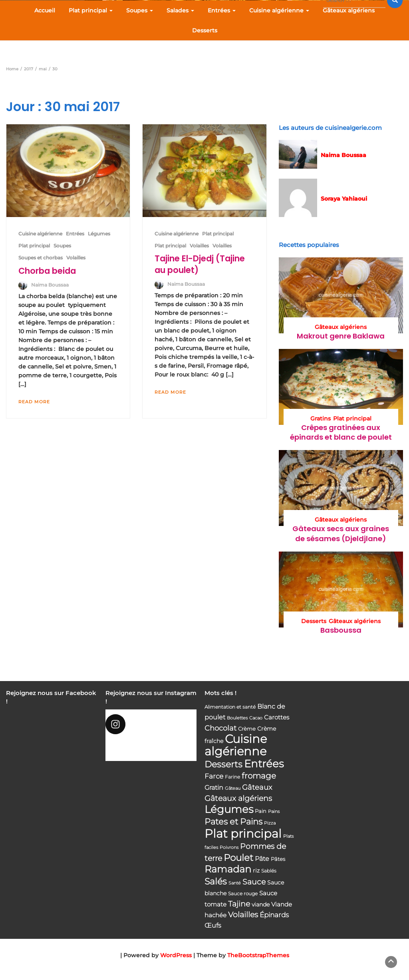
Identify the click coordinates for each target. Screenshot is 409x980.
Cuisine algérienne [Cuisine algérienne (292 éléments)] (236, 745)
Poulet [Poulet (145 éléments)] (238, 857)
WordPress (176, 955)
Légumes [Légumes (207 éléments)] (229, 809)
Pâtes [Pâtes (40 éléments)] (278, 859)
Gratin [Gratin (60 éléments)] (214, 787)
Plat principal (91, 10)
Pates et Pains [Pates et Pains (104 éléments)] (233, 822)
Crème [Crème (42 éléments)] (247, 729)
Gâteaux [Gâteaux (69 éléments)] (257, 787)
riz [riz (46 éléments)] (256, 870)
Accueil (45, 10)
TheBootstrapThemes (258, 955)
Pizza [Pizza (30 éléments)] (270, 823)
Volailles (76, 258)
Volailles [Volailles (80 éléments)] (243, 915)
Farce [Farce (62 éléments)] (214, 776)
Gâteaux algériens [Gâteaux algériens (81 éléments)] (238, 798)
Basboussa (341, 630)
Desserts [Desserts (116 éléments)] (223, 764)
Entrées (222, 10)
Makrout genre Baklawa (341, 336)
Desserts (205, 30)
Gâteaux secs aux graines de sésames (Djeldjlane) (341, 533)
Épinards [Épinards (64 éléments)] (274, 915)
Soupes (140, 10)
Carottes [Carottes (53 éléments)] (277, 717)
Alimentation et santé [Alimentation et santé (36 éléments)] (230, 707)
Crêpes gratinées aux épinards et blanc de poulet (341, 432)
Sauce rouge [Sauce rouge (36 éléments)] (243, 893)
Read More (34, 402)
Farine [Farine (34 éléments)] (232, 777)
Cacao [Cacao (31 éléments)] (256, 718)
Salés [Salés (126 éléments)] (216, 881)
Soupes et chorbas (41, 258)
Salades (180, 10)
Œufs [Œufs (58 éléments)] (213, 925)
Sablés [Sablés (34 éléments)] (269, 871)
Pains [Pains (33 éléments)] (274, 811)
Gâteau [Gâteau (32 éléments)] (233, 788)
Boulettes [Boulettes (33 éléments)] (237, 718)
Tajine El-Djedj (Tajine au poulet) (200, 264)
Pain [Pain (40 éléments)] (261, 811)
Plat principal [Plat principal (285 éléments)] (243, 834)
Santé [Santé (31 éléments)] (235, 883)
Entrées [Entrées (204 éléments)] (264, 764)
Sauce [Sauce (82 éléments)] (254, 882)
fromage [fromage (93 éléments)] (259, 776)
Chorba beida (47, 271)
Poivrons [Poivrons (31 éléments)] (229, 847)
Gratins (321, 418)
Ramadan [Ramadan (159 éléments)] (228, 869)
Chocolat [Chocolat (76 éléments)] (220, 728)
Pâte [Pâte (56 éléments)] (262, 859)
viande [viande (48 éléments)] (261, 904)
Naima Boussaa (50, 285)
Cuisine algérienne (279, 10)
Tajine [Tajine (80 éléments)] (239, 904)
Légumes (99, 234)
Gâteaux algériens (349, 10)
